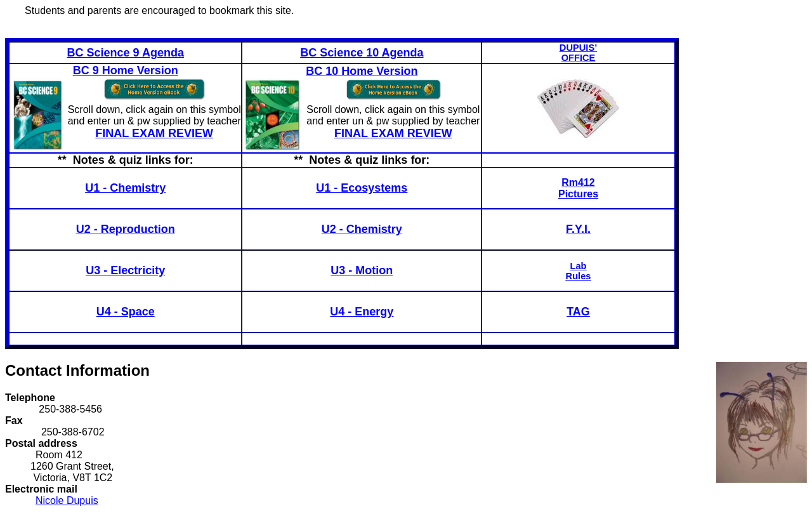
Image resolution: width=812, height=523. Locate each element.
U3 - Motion (362, 270)
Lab (579, 266)
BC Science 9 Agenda (126, 53)
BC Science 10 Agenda (362, 53)
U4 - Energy (362, 312)
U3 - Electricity (125, 270)
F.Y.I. (578, 229)
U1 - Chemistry (125, 188)
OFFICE (579, 58)
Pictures (578, 194)
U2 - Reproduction (126, 229)
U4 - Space (126, 312)
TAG (578, 312)
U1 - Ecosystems (362, 188)
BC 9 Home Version (126, 70)
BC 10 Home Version (362, 71)
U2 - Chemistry (362, 229)
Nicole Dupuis (67, 500)
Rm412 (578, 182)
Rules (579, 276)
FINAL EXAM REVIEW (154, 133)
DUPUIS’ (578, 48)
